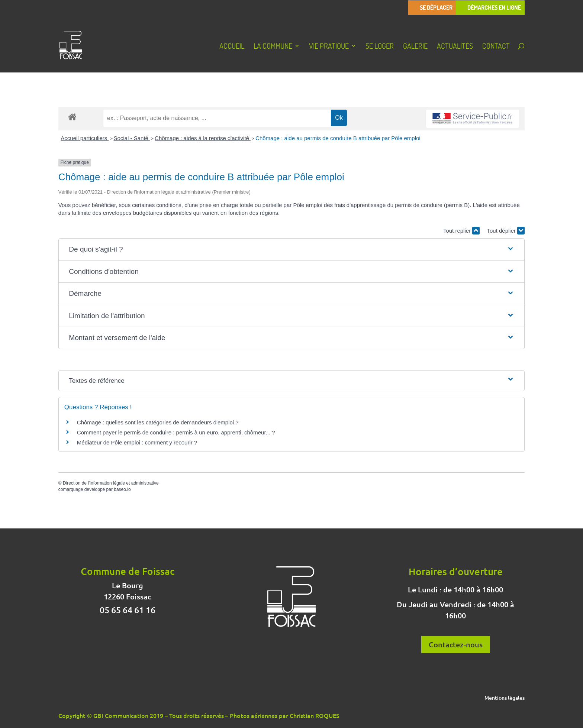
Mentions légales (505, 698)
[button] (291, 250)
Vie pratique (329, 47)
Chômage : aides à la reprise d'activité (203, 138)
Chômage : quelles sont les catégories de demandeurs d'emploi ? (158, 422)
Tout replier (461, 231)
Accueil (232, 47)
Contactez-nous (456, 644)
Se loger (380, 47)
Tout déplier (506, 231)
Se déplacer (436, 8)
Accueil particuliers (85, 138)
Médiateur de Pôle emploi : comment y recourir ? (137, 442)
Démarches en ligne (494, 8)
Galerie (415, 47)
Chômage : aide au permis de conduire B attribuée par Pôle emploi (338, 138)
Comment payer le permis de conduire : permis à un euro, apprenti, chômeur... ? (176, 432)
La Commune (273, 47)
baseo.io (122, 489)
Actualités (455, 47)
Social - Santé (132, 138)
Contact (496, 47)
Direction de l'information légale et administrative (111, 483)
